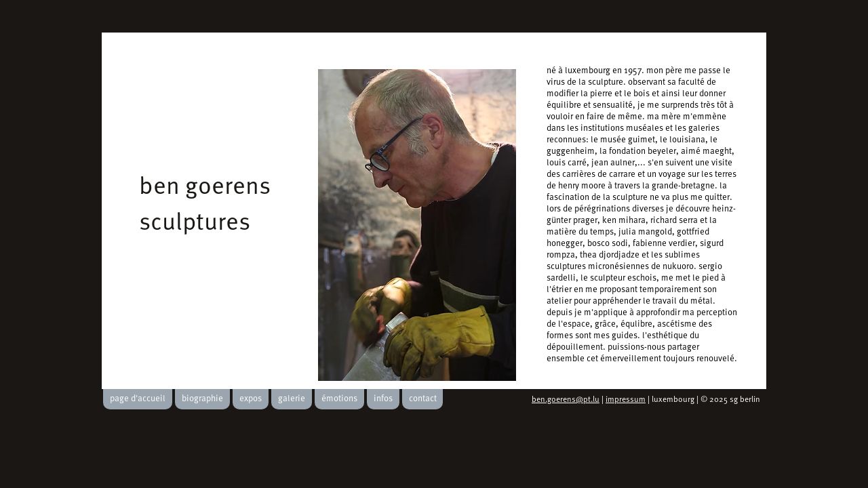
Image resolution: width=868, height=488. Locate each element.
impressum (626, 400)
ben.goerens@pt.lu (566, 400)
